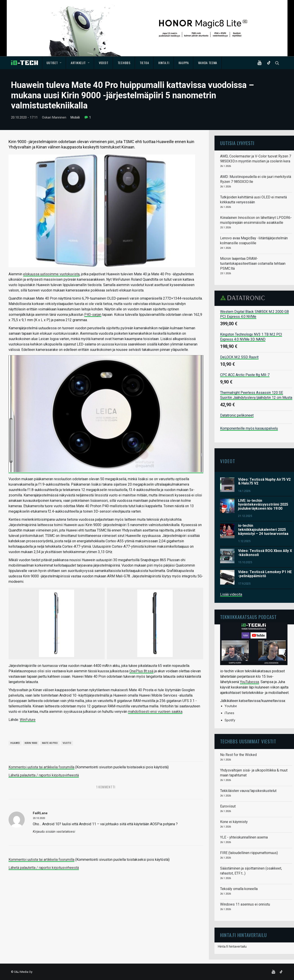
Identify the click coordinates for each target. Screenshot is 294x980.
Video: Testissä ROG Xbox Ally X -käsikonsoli (265, 553)
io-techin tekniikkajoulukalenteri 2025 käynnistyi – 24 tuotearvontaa (263, 529)
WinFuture (28, 720)
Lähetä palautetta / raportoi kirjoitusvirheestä (44, 775)
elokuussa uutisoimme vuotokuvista (51, 274)
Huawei (15, 743)
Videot (104, 63)
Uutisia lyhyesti (237, 143)
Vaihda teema (208, 63)
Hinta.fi (164, 63)
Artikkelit (80, 63)
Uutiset (54, 63)
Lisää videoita (231, 594)
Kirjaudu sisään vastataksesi (54, 832)
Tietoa (144, 63)
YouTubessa (249, 682)
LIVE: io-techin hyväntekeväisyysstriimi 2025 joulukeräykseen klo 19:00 (263, 504)
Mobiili (75, 117)
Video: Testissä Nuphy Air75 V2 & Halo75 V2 (264, 481)
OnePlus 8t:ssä (141, 671)
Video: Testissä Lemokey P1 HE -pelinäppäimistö (265, 574)
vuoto (67, 743)
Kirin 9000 (31, 743)
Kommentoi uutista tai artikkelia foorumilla (41, 767)
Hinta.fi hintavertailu (232, 946)
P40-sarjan (93, 314)
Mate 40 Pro (50, 743)
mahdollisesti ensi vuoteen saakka (155, 712)
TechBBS (124, 63)
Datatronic (244, 298)
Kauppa (184, 63)
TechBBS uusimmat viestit (248, 741)
